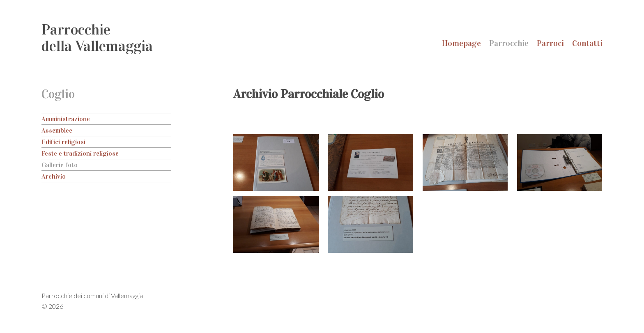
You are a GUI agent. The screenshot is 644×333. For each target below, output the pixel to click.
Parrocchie (509, 43)
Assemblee (57, 130)
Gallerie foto (60, 165)
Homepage (461, 43)
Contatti (587, 43)
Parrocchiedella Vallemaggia (97, 38)
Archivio (54, 176)
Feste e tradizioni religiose (80, 153)
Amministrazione (66, 119)
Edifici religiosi (63, 142)
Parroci (550, 43)
